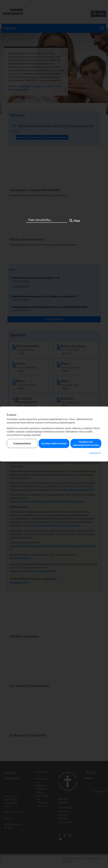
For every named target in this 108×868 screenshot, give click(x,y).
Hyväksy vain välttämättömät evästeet (86, 443)
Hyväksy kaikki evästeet (54, 443)
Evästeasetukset (22, 443)
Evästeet (95, 453)
